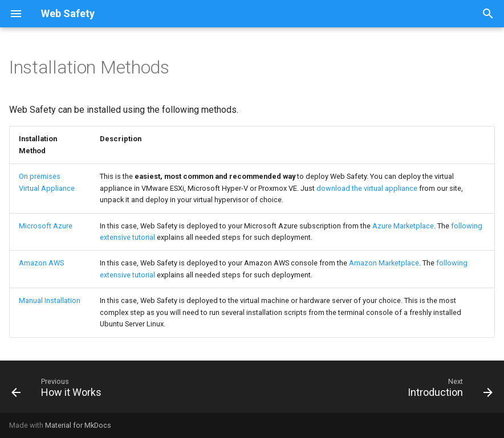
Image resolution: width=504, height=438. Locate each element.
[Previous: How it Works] (59, 390)
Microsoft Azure (46, 226)
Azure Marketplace (403, 226)
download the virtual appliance (367, 188)
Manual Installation (50, 300)
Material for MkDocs (78, 425)
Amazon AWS (41, 263)
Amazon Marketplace (384, 263)
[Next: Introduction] (448, 390)
